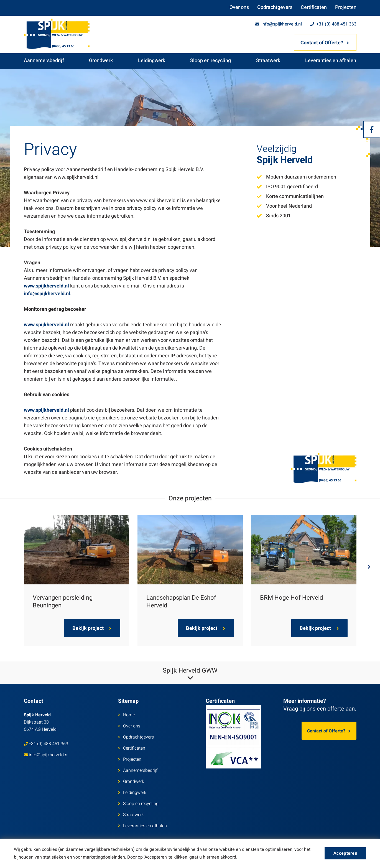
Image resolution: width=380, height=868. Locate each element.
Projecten (346, 7)
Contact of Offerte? (325, 43)
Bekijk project (92, 628)
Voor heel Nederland (284, 206)
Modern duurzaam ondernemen (296, 177)
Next (365, 567)
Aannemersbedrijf (44, 61)
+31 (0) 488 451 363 (333, 24)
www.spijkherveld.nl (46, 286)
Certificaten (314, 7)
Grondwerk (101, 61)
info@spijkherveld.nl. (48, 294)
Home (126, 715)
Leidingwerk (152, 61)
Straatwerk (268, 61)
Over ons (239, 7)
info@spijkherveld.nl (279, 24)
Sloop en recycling (211, 61)
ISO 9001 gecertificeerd (287, 187)
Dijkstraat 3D (40, 722)
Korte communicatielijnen (290, 196)
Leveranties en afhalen (331, 61)
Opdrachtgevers (275, 7)
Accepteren (345, 853)
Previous (16, 567)
